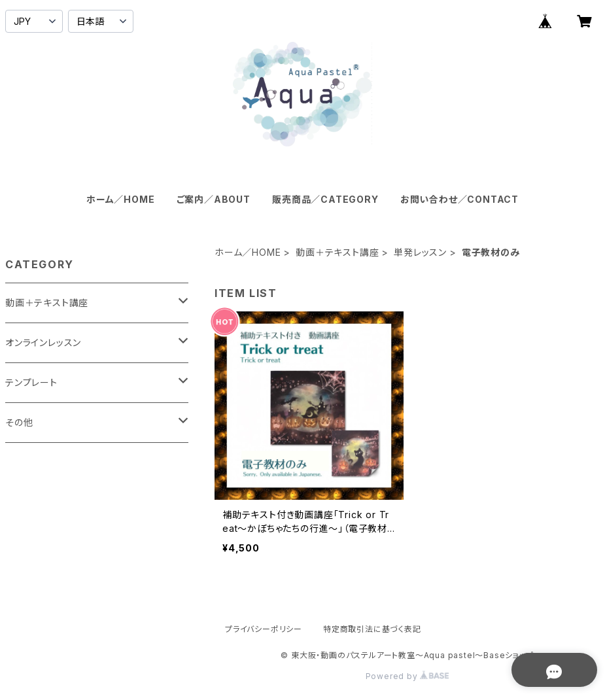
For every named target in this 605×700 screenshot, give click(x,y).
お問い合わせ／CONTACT (459, 199)
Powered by (407, 676)
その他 (19, 422)
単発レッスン (420, 252)
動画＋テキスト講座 (337, 252)
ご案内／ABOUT (214, 199)
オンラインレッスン (43, 342)
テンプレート (31, 382)
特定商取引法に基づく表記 (372, 629)
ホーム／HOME (120, 199)
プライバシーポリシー (264, 629)
